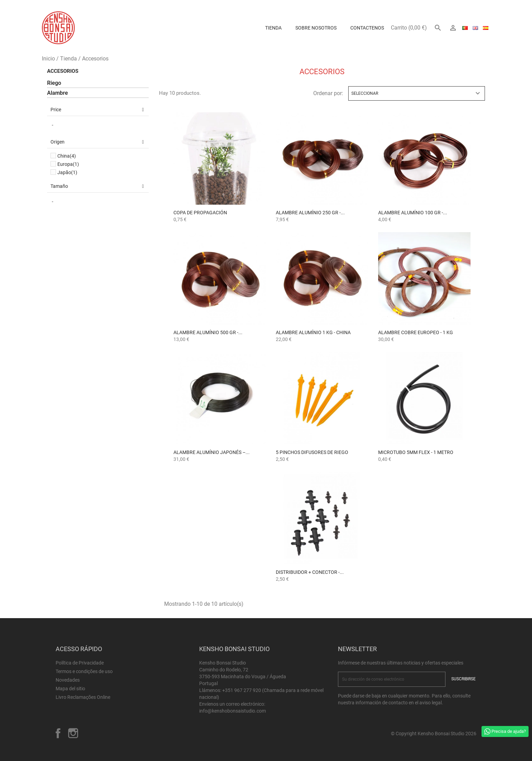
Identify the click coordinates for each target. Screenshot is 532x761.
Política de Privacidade (80, 663)
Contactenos (367, 28)
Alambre (58, 93)
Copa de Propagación (200, 213)
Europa (68, 164)
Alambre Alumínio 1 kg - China (313, 332)
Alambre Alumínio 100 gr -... (413, 213)
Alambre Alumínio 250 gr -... (310, 213)
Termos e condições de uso (84, 671)
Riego (54, 83)
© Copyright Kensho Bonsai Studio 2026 (434, 734)
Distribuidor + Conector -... (310, 572)
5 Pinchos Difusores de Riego (312, 452)
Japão (67, 172)
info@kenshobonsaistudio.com (233, 711)
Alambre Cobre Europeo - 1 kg (416, 332)
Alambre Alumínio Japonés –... (212, 452)
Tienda (273, 28)
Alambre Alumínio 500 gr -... (208, 332)
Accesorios (63, 71)
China (67, 156)
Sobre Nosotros (316, 28)
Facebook (58, 733)
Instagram (73, 733)
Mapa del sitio (70, 689)
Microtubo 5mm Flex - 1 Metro (416, 452)
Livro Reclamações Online (83, 697)
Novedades (68, 680)
